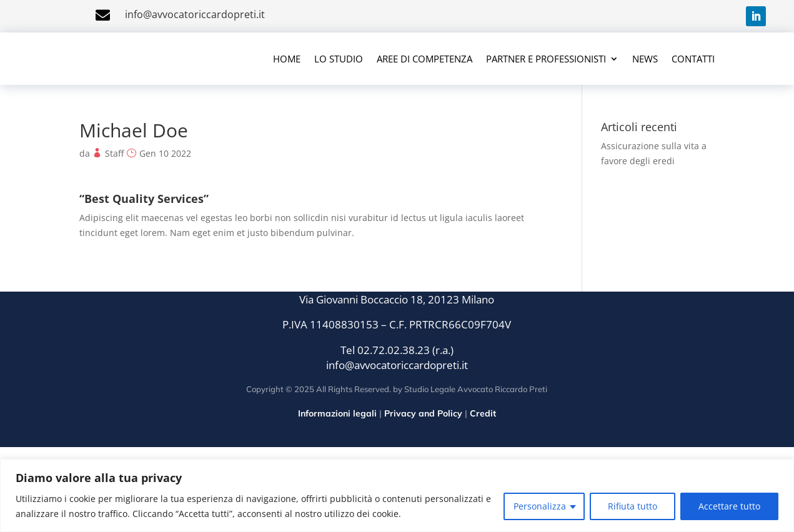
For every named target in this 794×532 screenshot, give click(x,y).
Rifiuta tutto (633, 506)
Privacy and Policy (423, 413)
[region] (397, 495)
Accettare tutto (729, 506)
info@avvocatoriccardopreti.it (195, 14)
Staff (114, 153)
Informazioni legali (337, 413)
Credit (483, 413)
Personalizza (540, 506)
